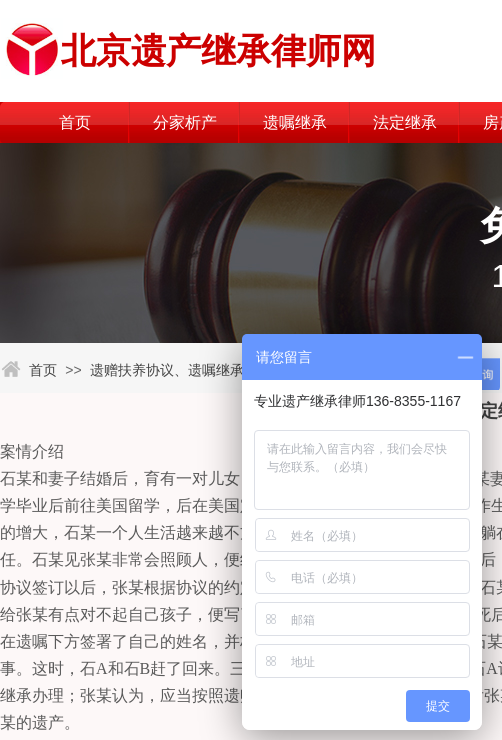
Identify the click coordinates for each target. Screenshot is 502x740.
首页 (75, 122)
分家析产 (185, 122)
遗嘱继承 (295, 122)
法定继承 (405, 122)
